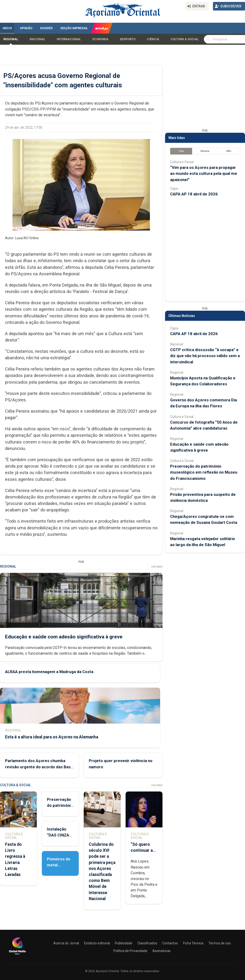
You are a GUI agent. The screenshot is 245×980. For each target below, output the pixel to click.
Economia (100, 39)
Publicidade (124, 943)
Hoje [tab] (181, 151)
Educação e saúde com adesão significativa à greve (64, 637)
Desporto (128, 39)
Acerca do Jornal (66, 943)
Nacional (37, 39)
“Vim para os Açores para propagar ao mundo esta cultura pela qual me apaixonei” (204, 173)
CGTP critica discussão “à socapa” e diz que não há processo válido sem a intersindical (205, 356)
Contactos (170, 943)
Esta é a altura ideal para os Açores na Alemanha (52, 737)
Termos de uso (220, 943)
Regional (11, 39)
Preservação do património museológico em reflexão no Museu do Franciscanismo (204, 472)
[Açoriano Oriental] (17, 955)
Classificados (147, 943)
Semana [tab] (205, 151)
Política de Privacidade (130, 951)
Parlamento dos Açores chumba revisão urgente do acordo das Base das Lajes (39, 767)
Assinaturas (161, 951)
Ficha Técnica (193, 943)
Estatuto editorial (97, 943)
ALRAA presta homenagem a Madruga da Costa (49, 672)
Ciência (153, 39)
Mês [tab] (229, 151)
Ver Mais (157, 567)
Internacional (69, 39)
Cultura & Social (185, 39)
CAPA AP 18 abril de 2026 (194, 194)
